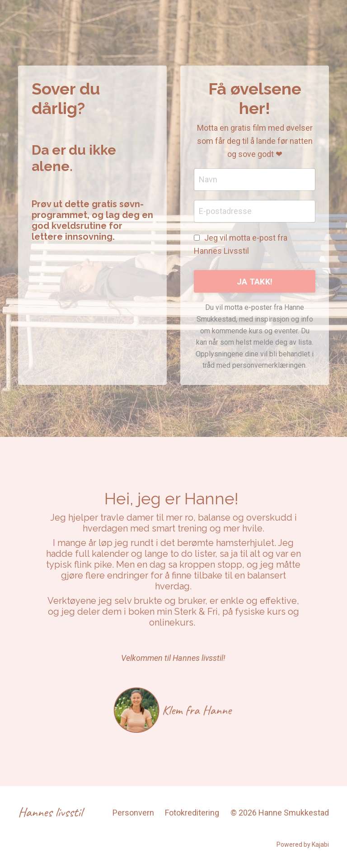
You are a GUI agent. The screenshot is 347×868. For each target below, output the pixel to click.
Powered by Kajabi (303, 844)
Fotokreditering (192, 813)
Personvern (133, 813)
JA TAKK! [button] (255, 282)
